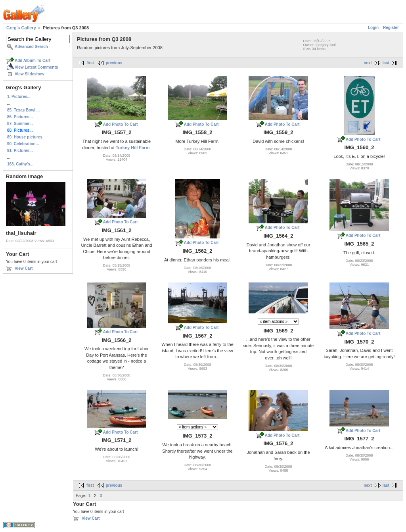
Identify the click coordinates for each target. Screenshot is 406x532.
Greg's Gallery (21, 28)
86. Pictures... (20, 117)
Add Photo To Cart (121, 124)
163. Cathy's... (20, 164)
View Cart (24, 268)
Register (391, 28)
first (90, 63)
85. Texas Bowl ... (23, 110)
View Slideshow (30, 74)
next (368, 63)
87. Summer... (20, 124)
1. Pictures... (19, 97)
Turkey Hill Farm (133, 148)
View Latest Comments (36, 67)
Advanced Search (31, 47)
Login (373, 28)
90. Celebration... (23, 144)
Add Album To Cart (33, 60)
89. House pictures (25, 137)
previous (114, 63)
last (386, 63)
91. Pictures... (20, 151)
